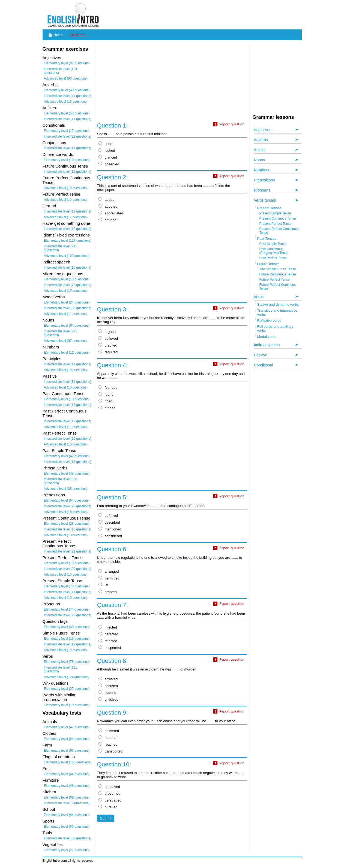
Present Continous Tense (278, 218)
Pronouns (262, 190)
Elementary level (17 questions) (67, 131)
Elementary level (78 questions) (67, 662)
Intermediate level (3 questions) (67, 803)
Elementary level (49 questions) (67, 90)
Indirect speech (267, 345)
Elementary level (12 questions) (67, 353)
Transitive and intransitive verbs (277, 312)
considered (110, 536)
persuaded (110, 800)
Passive (261, 355)
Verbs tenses (265, 200)
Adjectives (263, 130)
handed (107, 738)
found (106, 394)
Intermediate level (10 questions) (68, 268)
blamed (107, 693)
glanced (108, 157)
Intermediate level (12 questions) (68, 172)
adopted (108, 206)
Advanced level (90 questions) (66, 78)
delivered (109, 731)
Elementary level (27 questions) (67, 689)
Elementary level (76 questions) (67, 586)
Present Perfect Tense (276, 224)
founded (108, 388)
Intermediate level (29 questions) (68, 569)
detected (108, 634)
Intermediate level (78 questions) (68, 506)
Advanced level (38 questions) (66, 489)
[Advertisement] (202, 15)
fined (105, 401)
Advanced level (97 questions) (66, 341)
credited (108, 345)
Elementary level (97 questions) (67, 63)
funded (107, 408)
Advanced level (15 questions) (66, 291)
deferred (108, 516)
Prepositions (264, 180)
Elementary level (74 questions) (67, 609)
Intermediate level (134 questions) (61, 71)
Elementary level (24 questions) (67, 302)
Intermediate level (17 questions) (68, 148)
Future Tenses (268, 264)
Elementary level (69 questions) (67, 797)
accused (108, 686)
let (104, 585)
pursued (108, 807)
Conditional (264, 365)
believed (108, 339)
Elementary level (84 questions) (67, 739)
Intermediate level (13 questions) (68, 405)
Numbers (262, 170)
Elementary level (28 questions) (67, 524)
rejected (108, 641)
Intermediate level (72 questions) (68, 285)
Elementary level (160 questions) (68, 762)
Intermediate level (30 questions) (68, 308)
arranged (109, 571)
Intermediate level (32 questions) (68, 382)
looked (107, 151)
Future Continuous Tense (278, 274)
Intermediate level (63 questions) (68, 838)
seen (105, 144)
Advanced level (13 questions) (66, 102)
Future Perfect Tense (275, 280)
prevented (110, 793)
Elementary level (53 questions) (67, 113)
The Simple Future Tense (278, 269)
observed (109, 164)
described (109, 522)
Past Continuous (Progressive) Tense (274, 251)
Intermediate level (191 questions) (61, 669)
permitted (109, 578)
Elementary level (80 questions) (67, 827)
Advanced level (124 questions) (67, 677)
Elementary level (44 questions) (67, 774)
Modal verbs (267, 337)
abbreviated (111, 213)
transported (111, 751)
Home (59, 35)
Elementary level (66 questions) (67, 751)
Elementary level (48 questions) (67, 474)
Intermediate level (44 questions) (68, 96)
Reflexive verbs (269, 321)
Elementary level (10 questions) (67, 160)
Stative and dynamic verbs (278, 304)
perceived (109, 787)
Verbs (259, 297)
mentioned (110, 529)
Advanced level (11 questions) (66, 314)
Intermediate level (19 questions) (68, 211)
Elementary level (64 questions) (67, 326)
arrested (108, 679)
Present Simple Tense (275, 213)
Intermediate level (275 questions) (61, 333)
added (107, 200)
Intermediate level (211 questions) (61, 248)
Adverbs (261, 140)
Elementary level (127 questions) (68, 241)
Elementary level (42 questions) (67, 456)
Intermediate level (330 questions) (61, 481)
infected (108, 627)
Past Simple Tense (273, 244)
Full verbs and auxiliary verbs (275, 329)
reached (108, 744)
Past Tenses (267, 239)
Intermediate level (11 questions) (68, 119)
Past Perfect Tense (273, 258)
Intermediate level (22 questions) (68, 136)
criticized (109, 699)
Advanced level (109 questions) (67, 256)
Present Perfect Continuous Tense (279, 231)
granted (108, 592)
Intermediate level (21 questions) (68, 551)
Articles (260, 150)
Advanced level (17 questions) (66, 217)
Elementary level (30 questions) (67, 627)
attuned (107, 220)
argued (107, 332)
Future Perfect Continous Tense (278, 287)
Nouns (259, 160)
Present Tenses (269, 208)
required (108, 352)
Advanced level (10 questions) (66, 188)
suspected (110, 648)
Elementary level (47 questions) (67, 727)
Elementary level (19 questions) (67, 639)
